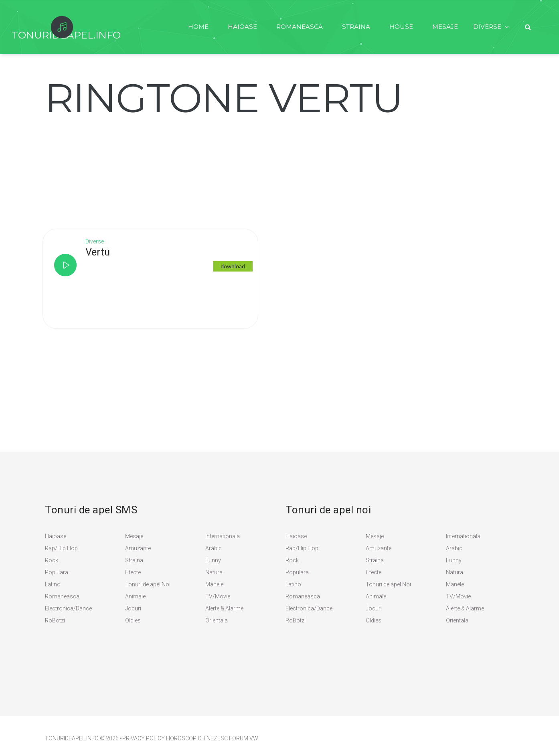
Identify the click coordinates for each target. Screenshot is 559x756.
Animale (135, 596)
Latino (53, 584)
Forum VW (244, 738)
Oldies (133, 620)
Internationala (223, 536)
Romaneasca (295, 27)
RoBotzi (55, 620)
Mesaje (444, 27)
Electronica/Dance (68, 608)
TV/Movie (218, 596)
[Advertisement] (105, 168)
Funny (213, 560)
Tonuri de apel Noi (148, 584)
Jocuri (133, 608)
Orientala (217, 620)
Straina (353, 27)
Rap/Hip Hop (61, 548)
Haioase (237, 27)
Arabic (214, 548)
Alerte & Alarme (224, 608)
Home (192, 27)
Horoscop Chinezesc (197, 738)
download (234, 266)
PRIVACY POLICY (144, 738)
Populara (57, 572)
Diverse (487, 27)
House (399, 27)
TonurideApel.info (66, 35)
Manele (214, 584)
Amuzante (138, 548)
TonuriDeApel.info (72, 738)
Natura (214, 572)
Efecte (133, 572)
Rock (52, 560)
